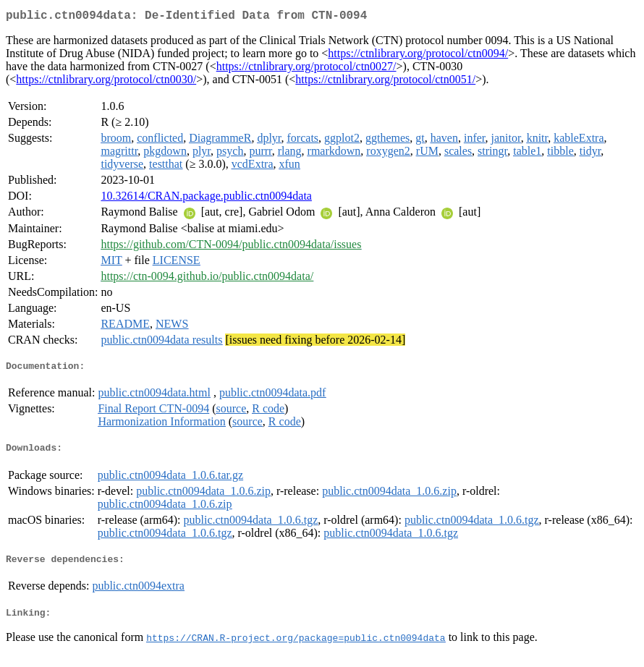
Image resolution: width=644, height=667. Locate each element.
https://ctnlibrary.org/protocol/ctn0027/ (306, 69)
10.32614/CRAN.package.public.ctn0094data (206, 199)
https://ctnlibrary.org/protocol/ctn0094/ (418, 56)
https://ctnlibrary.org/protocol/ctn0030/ (106, 82)
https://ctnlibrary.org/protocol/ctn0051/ (385, 82)
